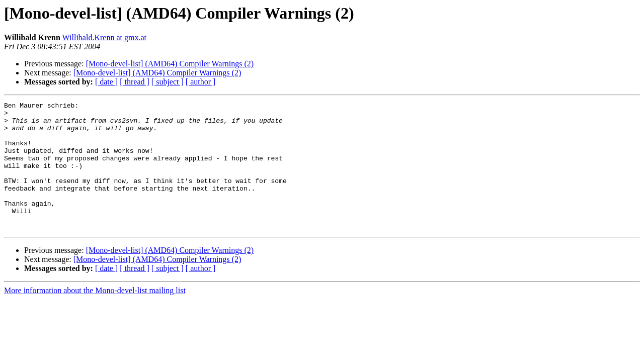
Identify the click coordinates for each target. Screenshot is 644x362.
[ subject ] (168, 82)
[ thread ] (135, 82)
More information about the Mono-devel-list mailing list (95, 316)
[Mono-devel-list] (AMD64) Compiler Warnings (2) (170, 64)
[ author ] (201, 82)
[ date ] (106, 82)
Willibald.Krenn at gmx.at (104, 37)
